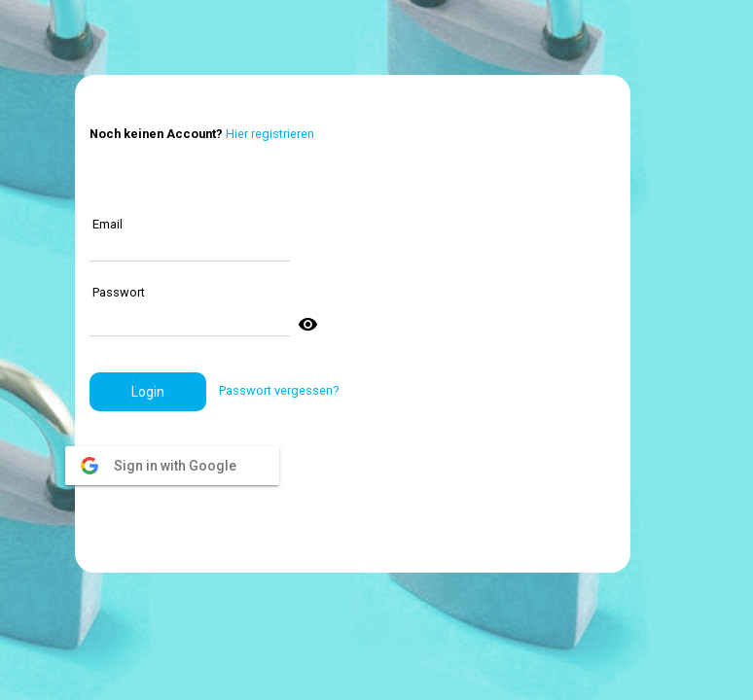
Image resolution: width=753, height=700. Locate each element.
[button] (148, 392)
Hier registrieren (270, 134)
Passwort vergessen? (279, 390)
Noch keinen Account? (156, 134)
